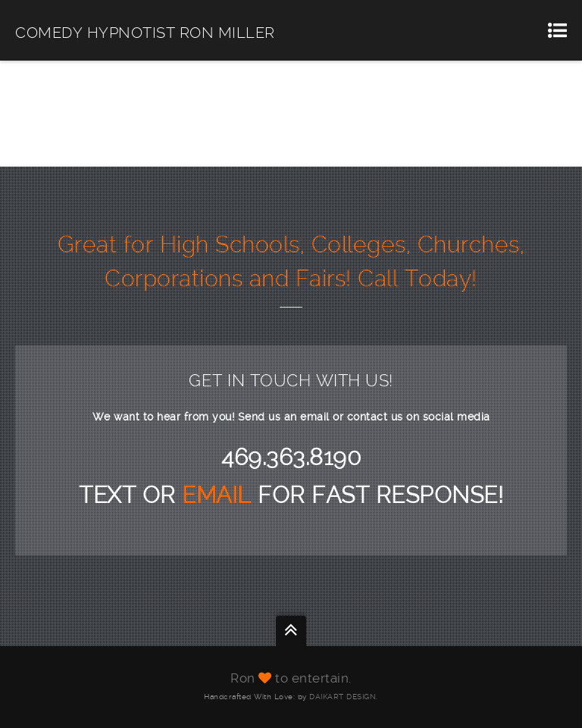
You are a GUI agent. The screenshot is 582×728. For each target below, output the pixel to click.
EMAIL (220, 495)
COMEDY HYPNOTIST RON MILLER (145, 33)
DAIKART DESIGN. (344, 697)
